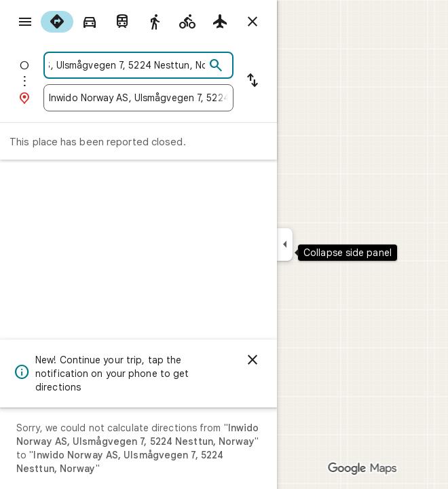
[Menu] (25, 22)
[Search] (216, 66)
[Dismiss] (253, 360)
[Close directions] (253, 22)
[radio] (57, 22)
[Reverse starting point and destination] (253, 81)
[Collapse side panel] (285, 244)
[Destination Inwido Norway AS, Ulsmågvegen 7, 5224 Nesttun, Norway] (138, 98)
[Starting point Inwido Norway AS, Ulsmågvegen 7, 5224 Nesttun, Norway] (127, 65)
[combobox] (127, 65)
